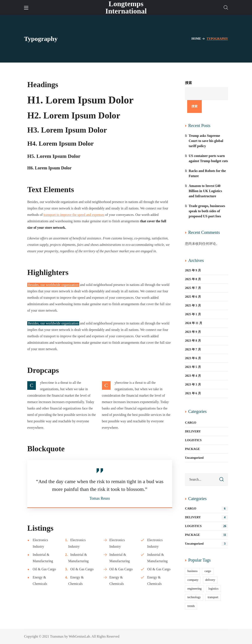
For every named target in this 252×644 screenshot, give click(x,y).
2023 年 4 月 (193, 376)
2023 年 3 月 (193, 385)
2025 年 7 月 (193, 288)
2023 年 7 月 (193, 349)
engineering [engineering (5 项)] (194, 589)
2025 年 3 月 (193, 306)
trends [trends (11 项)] (191, 606)
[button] (226, 7)
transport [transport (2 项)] (213, 597)
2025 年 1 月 (193, 314)
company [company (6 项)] (193, 580)
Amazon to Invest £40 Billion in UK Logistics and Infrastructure (205, 191)
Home (196, 39)
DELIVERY (193, 431)
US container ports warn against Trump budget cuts (208, 158)
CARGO (191, 423)
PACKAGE (192, 449)
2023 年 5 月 (193, 367)
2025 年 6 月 (193, 297)
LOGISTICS (193, 440)
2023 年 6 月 (193, 358)
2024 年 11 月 (194, 323)
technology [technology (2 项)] (194, 597)
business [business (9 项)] (192, 571)
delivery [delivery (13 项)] (210, 580)
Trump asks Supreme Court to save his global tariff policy (206, 141)
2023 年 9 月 (193, 332)
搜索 (188, 83)
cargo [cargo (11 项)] (208, 571)
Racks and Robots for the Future (207, 173)
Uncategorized (194, 458)
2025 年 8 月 (193, 279)
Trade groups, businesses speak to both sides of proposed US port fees (207, 211)
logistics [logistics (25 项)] (213, 589)
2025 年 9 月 (193, 270)
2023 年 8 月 (193, 341)
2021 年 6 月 (193, 393)
